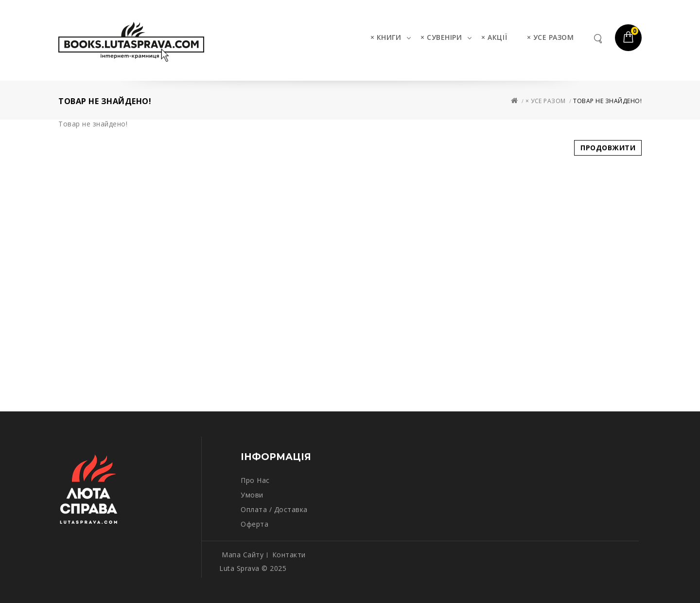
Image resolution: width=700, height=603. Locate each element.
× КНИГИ (386, 37)
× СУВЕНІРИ (441, 37)
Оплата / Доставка (274, 509)
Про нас (255, 480)
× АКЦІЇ (494, 37)
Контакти (289, 555)
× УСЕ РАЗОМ (551, 37)
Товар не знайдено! (607, 101)
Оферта (254, 524)
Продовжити (608, 148)
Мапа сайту (243, 555)
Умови (252, 495)
